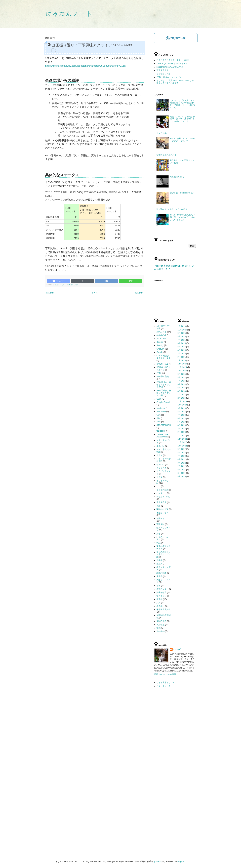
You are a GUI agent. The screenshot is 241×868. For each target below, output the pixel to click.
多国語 (159, 576)
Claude (160, 352)
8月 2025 (182, 336)
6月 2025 (182, 343)
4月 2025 (182, 350)
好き (158, 534)
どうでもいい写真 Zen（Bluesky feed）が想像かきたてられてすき (175, 82)
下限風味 (160, 524)
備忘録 (159, 599)
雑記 (158, 543)
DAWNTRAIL (162, 364)
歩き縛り (160, 606)
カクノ (159, 455)
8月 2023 (182, 412)
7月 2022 (182, 456)
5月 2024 (182, 388)
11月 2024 (182, 367)
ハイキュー (162, 493)
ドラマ (159, 477)
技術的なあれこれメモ (167, 155)
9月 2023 (182, 408)
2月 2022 (182, 466)
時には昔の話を (177, 177)
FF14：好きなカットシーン (169, 77)
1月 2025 (182, 360)
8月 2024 (182, 378)
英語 (158, 506)
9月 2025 (182, 333)
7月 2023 (182, 415)
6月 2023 (182, 419)
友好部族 (160, 625)
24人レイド (162, 332)
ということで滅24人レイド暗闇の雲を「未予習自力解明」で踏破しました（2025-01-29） (183, 104)
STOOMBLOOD (164, 425)
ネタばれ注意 (163, 490)
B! (107, 281)
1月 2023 (182, 436)
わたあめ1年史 (163, 497)
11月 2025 (182, 330)
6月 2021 (182, 473)
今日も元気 (162, 133)
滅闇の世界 (162, 621)
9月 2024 (182, 374)
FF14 (159, 373)
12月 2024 (182, 364)
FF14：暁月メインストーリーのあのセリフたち (183, 140)
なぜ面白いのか (164, 74)
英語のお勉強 (163, 509)
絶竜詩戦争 (162, 573)
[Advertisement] (175, 743)
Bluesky (59, 281)
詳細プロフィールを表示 (165, 674)
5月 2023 (182, 422)
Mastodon (161, 408)
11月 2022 (182, 442)
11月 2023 (182, 401)
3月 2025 (182, 354)
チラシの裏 (162, 468)
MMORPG (161, 411)
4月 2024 (182, 391)
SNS (159, 422)
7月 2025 (182, 340)
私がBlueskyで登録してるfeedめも (172, 209)
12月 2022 (182, 439)
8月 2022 (182, 453)
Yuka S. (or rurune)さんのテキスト (172, 63)
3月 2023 (182, 429)
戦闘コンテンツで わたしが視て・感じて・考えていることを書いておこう (183, 119)
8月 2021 (182, 470)
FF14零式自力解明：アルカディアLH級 (164, 393)
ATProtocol (161, 339)
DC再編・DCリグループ (163, 368)
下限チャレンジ (71, 285)
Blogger (160, 342)
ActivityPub (161, 335)
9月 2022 (182, 449)
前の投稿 (139, 293)
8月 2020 (182, 476)
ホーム (95, 293)
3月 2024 (182, 395)
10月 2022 (182, 446)
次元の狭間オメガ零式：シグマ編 (164, 555)
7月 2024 (182, 381)
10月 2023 (182, 405)
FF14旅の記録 (163, 376)
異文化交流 (162, 502)
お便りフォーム (164, 686)
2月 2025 (182, 357)
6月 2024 (182, 384)
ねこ (158, 486)
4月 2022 (182, 459)
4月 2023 (182, 425)
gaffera (157, 861)
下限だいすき (58, 285)
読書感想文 (162, 592)
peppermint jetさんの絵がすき (170, 67)
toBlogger (161, 431)
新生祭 (159, 560)
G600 (159, 399)
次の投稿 (50, 293)
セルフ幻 (160, 465)
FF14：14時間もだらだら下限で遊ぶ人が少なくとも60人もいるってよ (183, 217)
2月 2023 (182, 432)
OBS (159, 415)
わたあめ (177, 649)
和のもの (160, 631)
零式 (158, 628)
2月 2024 (182, 398)
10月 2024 (182, 371)
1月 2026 (182, 326)
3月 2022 (182, 463)
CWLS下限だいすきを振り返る (164, 357)
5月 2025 (182, 347)
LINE (131, 281)
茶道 (158, 586)
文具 (158, 603)
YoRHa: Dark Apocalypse (162, 436)
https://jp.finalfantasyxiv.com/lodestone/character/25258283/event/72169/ (86, 66)
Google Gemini (163, 402)
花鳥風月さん (163, 70)
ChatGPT (161, 349)
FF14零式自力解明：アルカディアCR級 (164, 385)
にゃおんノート (69, 14)
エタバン (160, 446)
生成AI (159, 564)
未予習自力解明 (164, 610)
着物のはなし (163, 589)
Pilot (158, 418)
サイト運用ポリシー (166, 683)
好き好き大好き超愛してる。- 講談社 (173, 60)
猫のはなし (162, 596)
